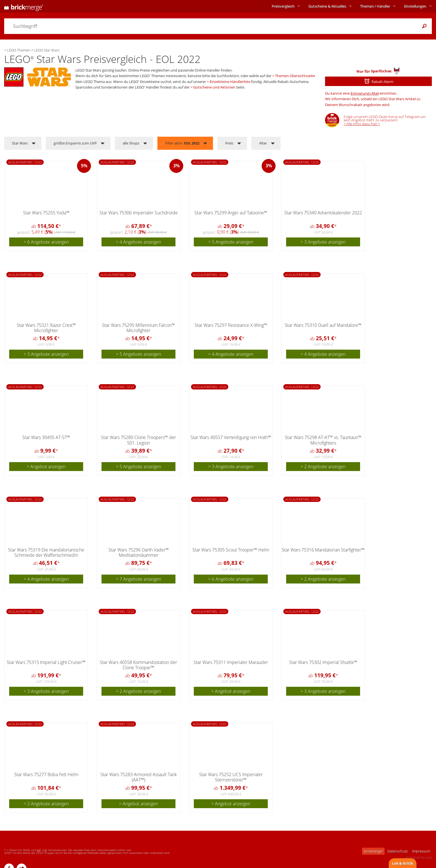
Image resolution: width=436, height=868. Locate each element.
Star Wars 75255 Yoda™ (46, 213)
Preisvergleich (283, 6)
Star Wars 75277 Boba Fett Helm (46, 774)
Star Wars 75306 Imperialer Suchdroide (139, 213)
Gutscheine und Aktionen (214, 87)
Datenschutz (397, 851)
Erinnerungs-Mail (365, 93)
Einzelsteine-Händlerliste (230, 82)
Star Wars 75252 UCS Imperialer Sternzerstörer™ (231, 777)
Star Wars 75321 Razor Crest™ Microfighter (46, 328)
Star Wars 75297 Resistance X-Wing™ (231, 325)
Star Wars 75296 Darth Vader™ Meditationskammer (139, 552)
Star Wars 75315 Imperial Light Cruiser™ (46, 662)
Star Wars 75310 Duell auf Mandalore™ (323, 325)
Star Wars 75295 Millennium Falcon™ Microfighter (138, 328)
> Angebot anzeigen (46, 467)
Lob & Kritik (403, 863)
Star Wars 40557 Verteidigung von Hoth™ (231, 437)
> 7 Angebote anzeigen (138, 579)
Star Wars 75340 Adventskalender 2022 (323, 213)
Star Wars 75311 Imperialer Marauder (231, 662)
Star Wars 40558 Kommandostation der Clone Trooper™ (138, 665)
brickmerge (373, 851)
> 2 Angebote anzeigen (323, 467)
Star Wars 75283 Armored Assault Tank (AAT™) (139, 777)
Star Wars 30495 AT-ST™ (46, 437)
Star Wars (20, 143)
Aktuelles (327, 6)
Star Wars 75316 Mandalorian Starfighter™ (323, 550)
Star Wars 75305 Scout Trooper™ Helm (231, 550)
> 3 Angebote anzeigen (323, 242)
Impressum (421, 851)
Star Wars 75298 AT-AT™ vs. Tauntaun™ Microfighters (323, 440)
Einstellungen (415, 6)
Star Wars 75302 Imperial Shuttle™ (323, 662)
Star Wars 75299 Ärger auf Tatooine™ (231, 213)
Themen (375, 6)
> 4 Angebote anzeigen (138, 242)
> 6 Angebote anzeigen (46, 242)
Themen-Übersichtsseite (295, 76)
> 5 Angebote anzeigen (231, 242)
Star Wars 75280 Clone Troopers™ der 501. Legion (138, 440)
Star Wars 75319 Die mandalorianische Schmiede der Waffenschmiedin (46, 552)
